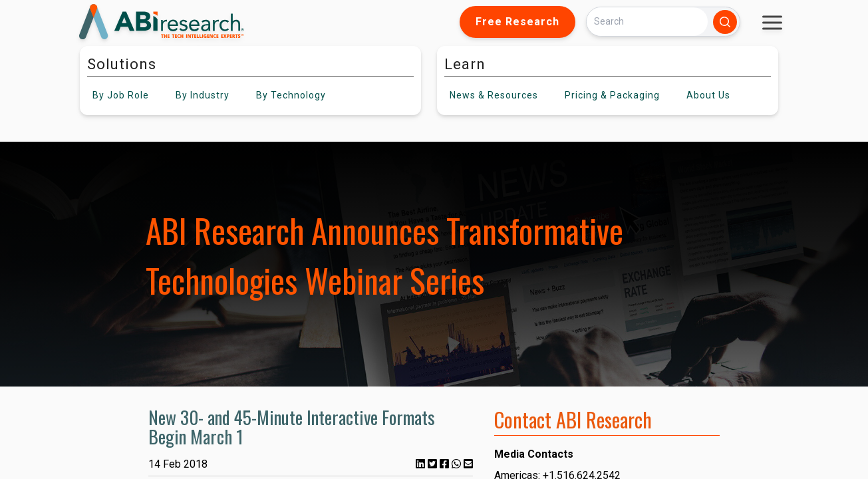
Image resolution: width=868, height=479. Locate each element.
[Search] (647, 22)
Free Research (517, 22)
